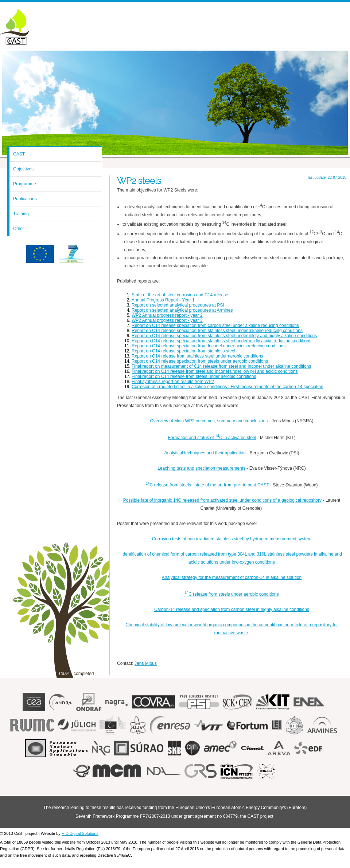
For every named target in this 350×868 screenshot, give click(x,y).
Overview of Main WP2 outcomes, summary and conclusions (209, 421)
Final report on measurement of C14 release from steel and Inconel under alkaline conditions (221, 366)
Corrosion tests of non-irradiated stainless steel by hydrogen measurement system (232, 539)
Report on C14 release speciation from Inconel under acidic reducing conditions (209, 346)
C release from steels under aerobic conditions (232, 594)
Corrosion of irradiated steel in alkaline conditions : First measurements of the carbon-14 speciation (227, 387)
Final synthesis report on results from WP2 (173, 382)
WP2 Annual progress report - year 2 (167, 315)
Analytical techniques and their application (205, 453)
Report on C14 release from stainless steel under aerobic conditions (197, 356)
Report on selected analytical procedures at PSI (178, 305)
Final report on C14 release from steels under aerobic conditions (194, 376)
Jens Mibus (146, 663)
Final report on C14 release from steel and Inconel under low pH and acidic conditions (215, 371)
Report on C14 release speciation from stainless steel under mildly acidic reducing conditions (221, 341)
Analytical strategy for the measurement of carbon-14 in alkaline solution (232, 577)
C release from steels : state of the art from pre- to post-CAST (208, 485)
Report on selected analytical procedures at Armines (182, 310)
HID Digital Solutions (80, 833)
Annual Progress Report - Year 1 (163, 300)
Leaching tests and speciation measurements (201, 468)
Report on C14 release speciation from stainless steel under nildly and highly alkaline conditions (224, 336)
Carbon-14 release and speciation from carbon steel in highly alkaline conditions (232, 609)
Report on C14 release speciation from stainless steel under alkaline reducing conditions (217, 331)
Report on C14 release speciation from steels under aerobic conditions (200, 361)
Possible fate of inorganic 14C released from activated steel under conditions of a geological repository (222, 500)
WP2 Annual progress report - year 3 (167, 320)
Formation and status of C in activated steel (212, 438)
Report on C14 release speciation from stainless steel (183, 351)
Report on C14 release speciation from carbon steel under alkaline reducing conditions (215, 325)
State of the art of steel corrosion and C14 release (180, 295)
